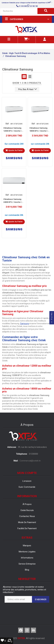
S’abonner (41, 599)
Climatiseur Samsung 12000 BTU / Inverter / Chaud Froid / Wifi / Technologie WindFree (13, 130)
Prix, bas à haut (28, 89)
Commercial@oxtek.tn (30, 461)
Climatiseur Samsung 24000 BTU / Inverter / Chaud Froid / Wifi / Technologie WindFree (13, 201)
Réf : (8, 124)
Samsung (25, 324)
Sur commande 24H (14, 144)
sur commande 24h (40, 144)
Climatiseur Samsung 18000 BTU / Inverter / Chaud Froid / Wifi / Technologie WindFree (39, 130)
